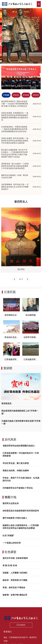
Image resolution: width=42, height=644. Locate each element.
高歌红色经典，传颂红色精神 (16, 471)
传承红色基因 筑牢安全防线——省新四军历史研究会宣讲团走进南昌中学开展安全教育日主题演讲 (15, 141)
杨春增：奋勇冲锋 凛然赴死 (15, 595)
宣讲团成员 (6, 403)
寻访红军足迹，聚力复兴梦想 (16, 463)
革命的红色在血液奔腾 (11, 338)
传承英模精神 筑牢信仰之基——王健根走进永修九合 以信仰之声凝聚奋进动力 (15, 187)
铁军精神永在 (11, 315)
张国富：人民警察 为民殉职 (15, 573)
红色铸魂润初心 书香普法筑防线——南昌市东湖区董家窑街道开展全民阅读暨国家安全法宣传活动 (14, 129)
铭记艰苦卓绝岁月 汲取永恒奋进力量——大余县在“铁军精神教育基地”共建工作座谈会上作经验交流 (15, 104)
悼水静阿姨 (31, 315)
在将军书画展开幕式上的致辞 (31, 338)
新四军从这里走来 (11, 503)
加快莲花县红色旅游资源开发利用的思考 (21, 511)
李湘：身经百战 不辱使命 (14, 588)
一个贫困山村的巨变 (12, 543)
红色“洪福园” (8, 536)
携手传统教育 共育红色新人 (15, 518)
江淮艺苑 (10, 292)
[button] (20, 61)
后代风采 (10, 440)
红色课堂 (10, 552)
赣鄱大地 (10, 497)
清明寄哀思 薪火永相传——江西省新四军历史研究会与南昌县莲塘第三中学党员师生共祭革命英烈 (15, 166)
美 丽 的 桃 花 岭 (10, 565)
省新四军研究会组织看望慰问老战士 (19, 446)
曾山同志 (21, 269)
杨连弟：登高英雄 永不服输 (15, 580)
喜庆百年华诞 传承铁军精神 (15, 558)
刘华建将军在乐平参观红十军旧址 (18, 488)
